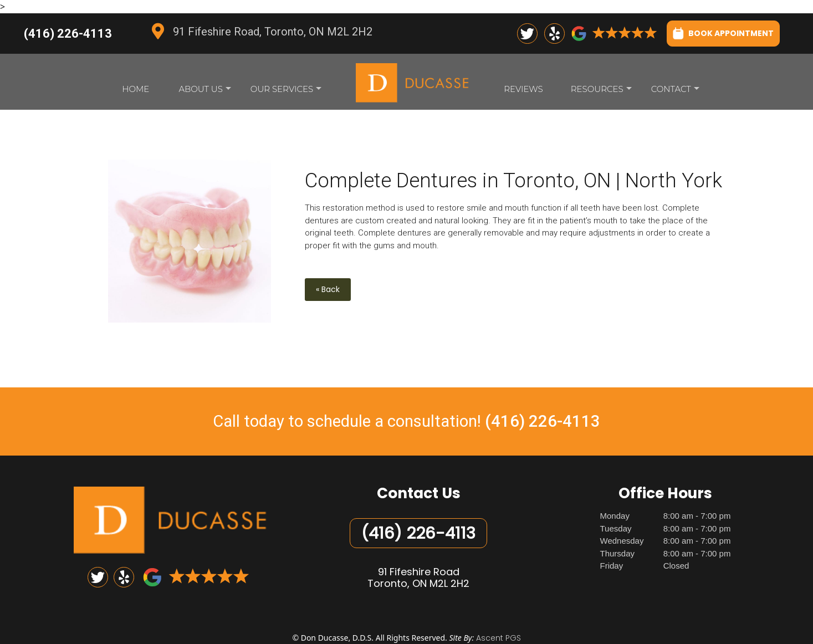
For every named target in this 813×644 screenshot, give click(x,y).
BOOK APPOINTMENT (723, 33)
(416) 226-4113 (68, 34)
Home (135, 89)
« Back (328, 289)
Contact (675, 92)
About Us (204, 92)
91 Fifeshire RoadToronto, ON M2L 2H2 (418, 578)
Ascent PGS (498, 638)
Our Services (286, 92)
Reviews (523, 89)
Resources (601, 92)
